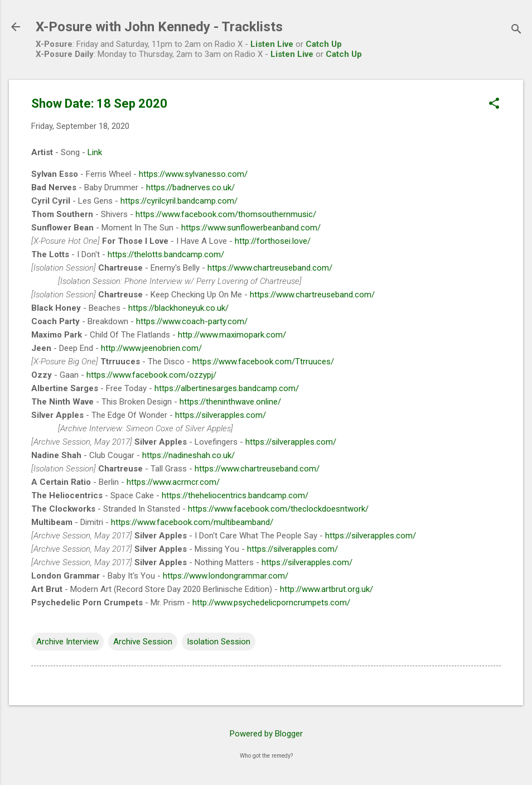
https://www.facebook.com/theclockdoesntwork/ (278, 509)
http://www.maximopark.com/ (232, 335)
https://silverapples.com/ (221, 415)
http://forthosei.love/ (273, 241)
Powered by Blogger (266, 734)
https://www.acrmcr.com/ (173, 482)
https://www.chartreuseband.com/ (270, 268)
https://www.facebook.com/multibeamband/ (192, 522)
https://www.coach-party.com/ (192, 321)
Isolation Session (219, 642)
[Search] (516, 30)
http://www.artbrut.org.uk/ (327, 589)
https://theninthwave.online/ (230, 402)
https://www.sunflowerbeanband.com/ (251, 228)
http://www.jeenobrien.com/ (151, 348)
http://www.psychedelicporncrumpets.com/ (271, 603)
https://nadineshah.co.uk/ (188, 455)
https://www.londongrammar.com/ (226, 576)
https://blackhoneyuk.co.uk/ (178, 308)
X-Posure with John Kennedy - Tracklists (159, 27)
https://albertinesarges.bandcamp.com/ (227, 388)
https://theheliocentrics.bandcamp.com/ (235, 495)
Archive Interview (67, 642)
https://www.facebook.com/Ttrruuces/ (263, 362)
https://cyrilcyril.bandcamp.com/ (179, 201)
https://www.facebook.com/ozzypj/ (151, 375)
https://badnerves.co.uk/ (190, 187)
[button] (494, 104)
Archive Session (143, 642)
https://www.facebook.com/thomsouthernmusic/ (226, 214)
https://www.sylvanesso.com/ (193, 174)
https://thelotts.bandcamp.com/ (166, 254)
